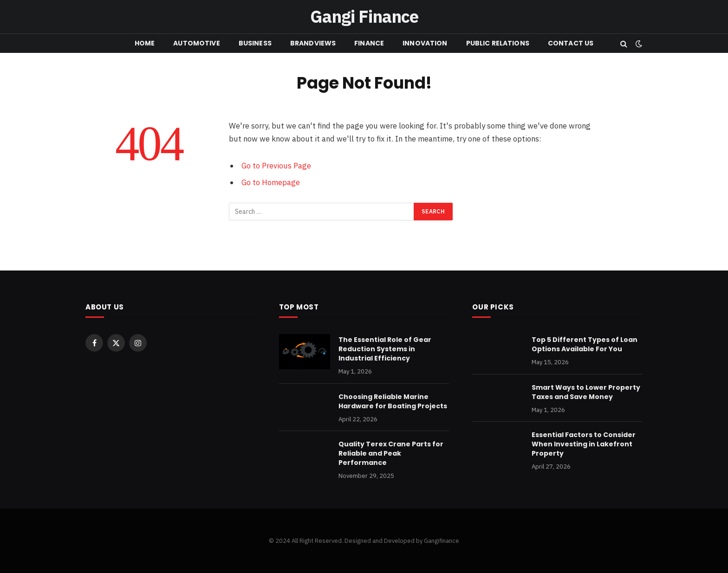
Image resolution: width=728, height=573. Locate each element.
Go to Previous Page (276, 166)
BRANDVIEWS (313, 43)
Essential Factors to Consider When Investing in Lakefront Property (584, 444)
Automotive (196, 43)
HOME (145, 43)
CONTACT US (571, 43)
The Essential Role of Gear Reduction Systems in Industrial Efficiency (385, 349)
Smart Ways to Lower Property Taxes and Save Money (586, 392)
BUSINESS (255, 43)
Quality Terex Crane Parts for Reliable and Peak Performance (391, 453)
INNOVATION (425, 43)
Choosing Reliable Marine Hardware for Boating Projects (393, 401)
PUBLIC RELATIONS (498, 43)
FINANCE (369, 43)
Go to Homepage (271, 182)
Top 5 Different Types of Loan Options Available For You (585, 344)
